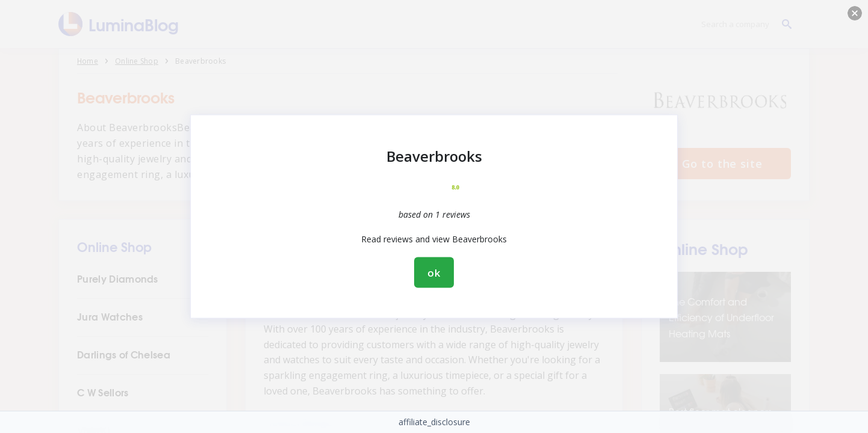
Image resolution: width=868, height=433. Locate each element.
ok (434, 273)
